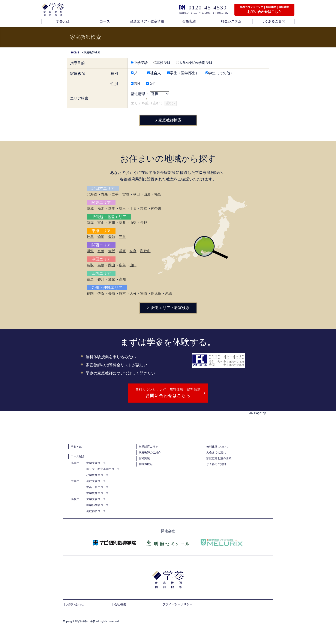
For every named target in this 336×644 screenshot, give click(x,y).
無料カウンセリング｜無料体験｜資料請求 (168, 393)
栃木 (101, 208)
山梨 (133, 223)
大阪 (112, 251)
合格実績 (144, 458)
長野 (144, 223)
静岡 (101, 237)
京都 (101, 251)
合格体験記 (146, 464)
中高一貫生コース (97, 487)
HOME (75, 52)
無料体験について (217, 447)
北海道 (92, 194)
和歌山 (145, 251)
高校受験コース (96, 481)
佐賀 (101, 293)
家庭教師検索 (168, 120)
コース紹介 (78, 456)
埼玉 (122, 208)
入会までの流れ (216, 452)
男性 (136, 84)
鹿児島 (156, 293)
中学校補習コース (97, 493)
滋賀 (90, 251)
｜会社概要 (119, 604)
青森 (104, 194)
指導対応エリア (148, 447)
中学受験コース (96, 463)
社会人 (154, 73)
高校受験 (162, 63)
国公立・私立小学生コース (103, 469)
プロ (136, 73)
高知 (122, 279)
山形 (147, 194)
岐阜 (90, 237)
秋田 (136, 194)
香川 (101, 279)
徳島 (90, 279)
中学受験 (139, 63)
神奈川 (156, 208)
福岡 (90, 293)
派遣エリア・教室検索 (168, 308)
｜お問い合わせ (73, 604)
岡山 (112, 265)
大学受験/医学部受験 (194, 63)
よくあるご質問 (216, 464)
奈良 (133, 251)
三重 (122, 237)
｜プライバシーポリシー (176, 604)
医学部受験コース (97, 505)
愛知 (112, 237)
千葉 (133, 208)
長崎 (112, 293)
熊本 (122, 293)
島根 (101, 265)
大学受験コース (96, 499)
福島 (158, 194)
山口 (133, 265)
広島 (122, 265)
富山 (101, 223)
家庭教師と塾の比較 (219, 458)
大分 (133, 293)
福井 (122, 223)
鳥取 (90, 265)
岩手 (115, 194)
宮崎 (144, 293)
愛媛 (112, 279)
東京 (144, 208)
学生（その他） (220, 73)
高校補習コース (96, 511)
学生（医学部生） (183, 73)
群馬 (112, 208)
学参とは (76, 447)
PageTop (257, 413)
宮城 (126, 194)
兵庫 (122, 251)
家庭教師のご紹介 (150, 452)
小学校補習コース (97, 475)
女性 (151, 84)
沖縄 (168, 293)
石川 (112, 223)
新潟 (90, 223)
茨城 (90, 208)
